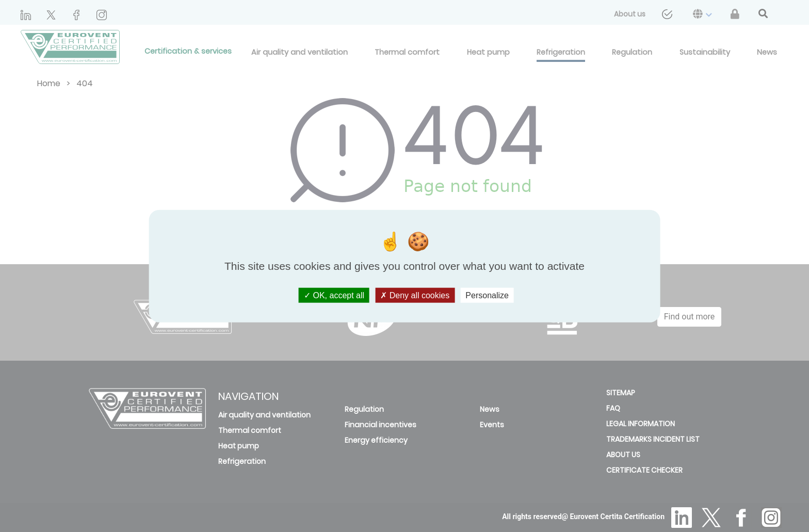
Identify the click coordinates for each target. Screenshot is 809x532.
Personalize (487, 295)
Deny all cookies (415, 295)
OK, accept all (334, 295)
